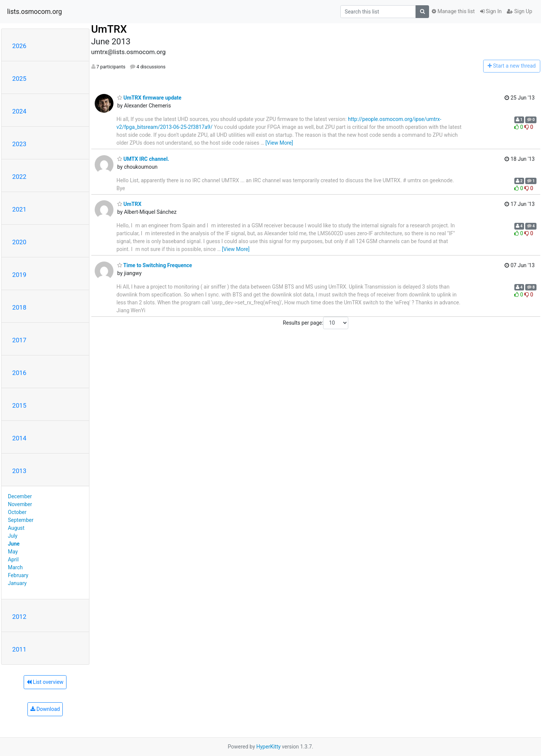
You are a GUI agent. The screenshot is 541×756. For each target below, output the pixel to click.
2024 (20, 111)
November (20, 504)
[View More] (279, 143)
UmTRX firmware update (149, 98)
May (13, 552)
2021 (20, 209)
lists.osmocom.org (35, 12)
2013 (20, 471)
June (14, 544)
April (13, 559)
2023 (20, 144)
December (20, 496)
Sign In (491, 11)
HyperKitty (268, 747)
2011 (20, 649)
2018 (20, 307)
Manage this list (453, 11)
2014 (20, 438)
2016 (20, 373)
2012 (20, 617)
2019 (20, 275)
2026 (20, 46)
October (17, 512)
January (17, 583)
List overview (45, 682)
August (16, 528)
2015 (20, 405)
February (18, 575)
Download (45, 709)
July (13, 536)
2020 (20, 242)
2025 (20, 79)
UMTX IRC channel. (143, 159)
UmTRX (109, 29)
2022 (20, 177)
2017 (20, 340)
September (21, 520)
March (15, 567)
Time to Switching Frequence (155, 265)
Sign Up (519, 11)
